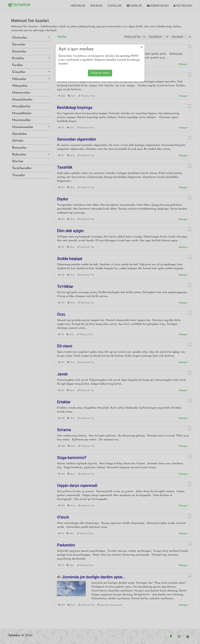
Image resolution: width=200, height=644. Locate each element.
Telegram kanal (100, 73)
